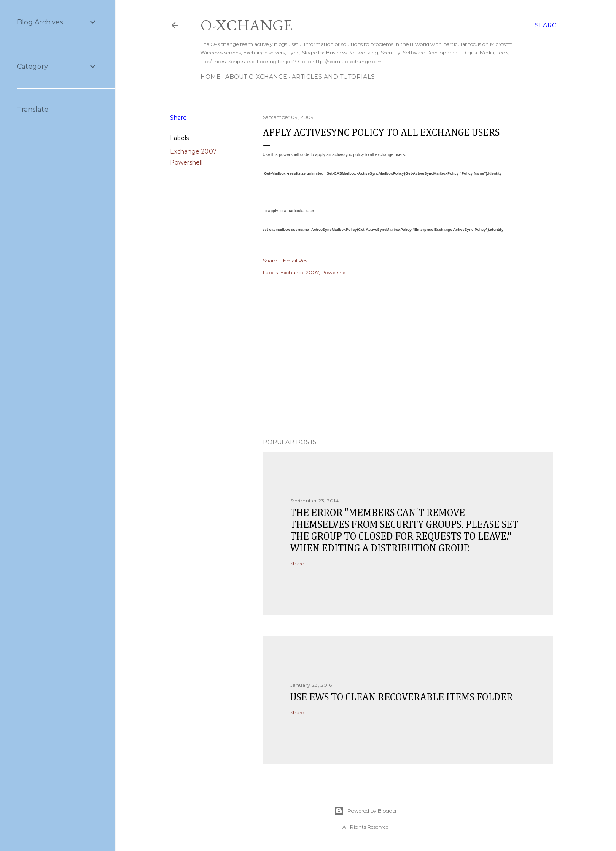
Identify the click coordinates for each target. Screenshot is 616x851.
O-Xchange (246, 25)
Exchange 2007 (193, 151)
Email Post (296, 261)
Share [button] (178, 118)
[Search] (548, 25)
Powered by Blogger (366, 811)
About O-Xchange (256, 77)
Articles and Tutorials (333, 77)
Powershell (186, 162)
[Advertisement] (408, 358)
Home (210, 77)
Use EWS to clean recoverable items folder (401, 697)
